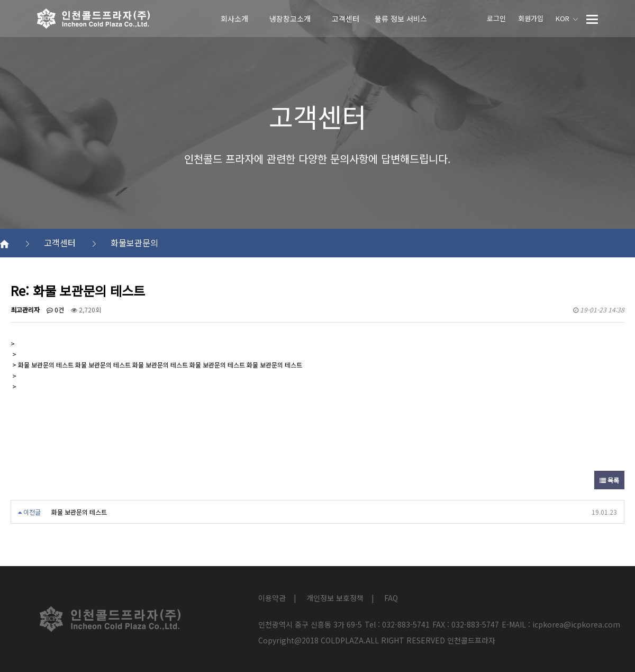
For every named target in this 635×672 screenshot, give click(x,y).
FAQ (391, 598)
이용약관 (272, 598)
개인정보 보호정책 (335, 598)
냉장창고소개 (290, 19)
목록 (609, 480)
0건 (55, 310)
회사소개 (234, 19)
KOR (567, 18)
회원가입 (531, 18)
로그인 (496, 18)
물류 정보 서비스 (401, 19)
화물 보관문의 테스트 (79, 512)
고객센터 (346, 19)
